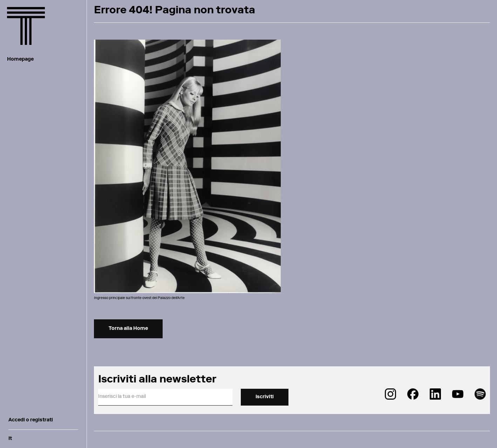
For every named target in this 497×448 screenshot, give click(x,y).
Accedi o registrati (31, 420)
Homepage (20, 60)
